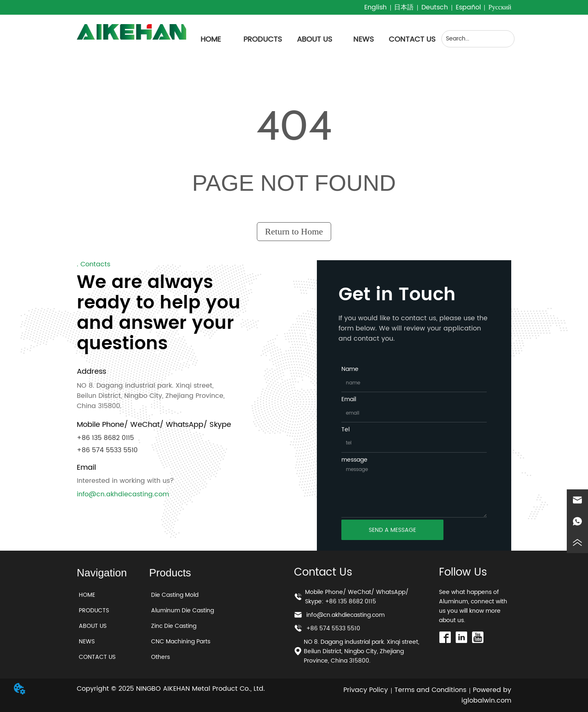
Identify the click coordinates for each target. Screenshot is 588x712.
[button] (263, 39)
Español (468, 7)
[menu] (312, 40)
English (375, 7)
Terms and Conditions (430, 690)
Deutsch (435, 7)
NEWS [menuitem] (364, 39)
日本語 (404, 7)
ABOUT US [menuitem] (315, 39)
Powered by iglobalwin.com (486, 695)
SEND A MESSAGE (392, 530)
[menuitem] (263, 40)
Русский (500, 7)
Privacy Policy (366, 690)
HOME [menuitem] (211, 39)
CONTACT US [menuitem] (412, 39)
